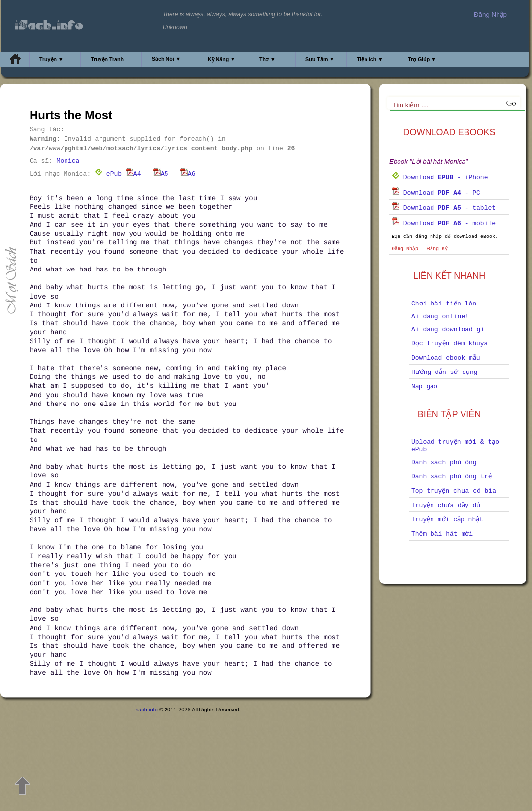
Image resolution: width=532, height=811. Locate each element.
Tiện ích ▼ (370, 59)
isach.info (146, 710)
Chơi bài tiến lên (444, 304)
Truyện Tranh (107, 59)
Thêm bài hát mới (442, 534)
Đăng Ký (437, 249)
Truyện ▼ (51, 59)
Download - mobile (444, 223)
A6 (188, 174)
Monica (68, 161)
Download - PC (436, 193)
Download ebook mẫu (446, 358)
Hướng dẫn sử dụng (445, 372)
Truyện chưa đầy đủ (446, 505)
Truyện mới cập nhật (447, 520)
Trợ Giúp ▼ (422, 59)
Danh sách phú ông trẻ (451, 477)
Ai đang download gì (448, 329)
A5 (161, 174)
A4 (133, 174)
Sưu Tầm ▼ (320, 59)
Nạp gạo (424, 387)
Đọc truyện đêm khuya (449, 344)
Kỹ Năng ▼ (222, 59)
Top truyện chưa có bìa (454, 491)
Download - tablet (444, 208)
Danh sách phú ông (444, 462)
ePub (108, 174)
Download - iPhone (440, 178)
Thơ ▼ (267, 59)
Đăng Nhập (405, 249)
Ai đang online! (440, 317)
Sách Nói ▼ (166, 59)
